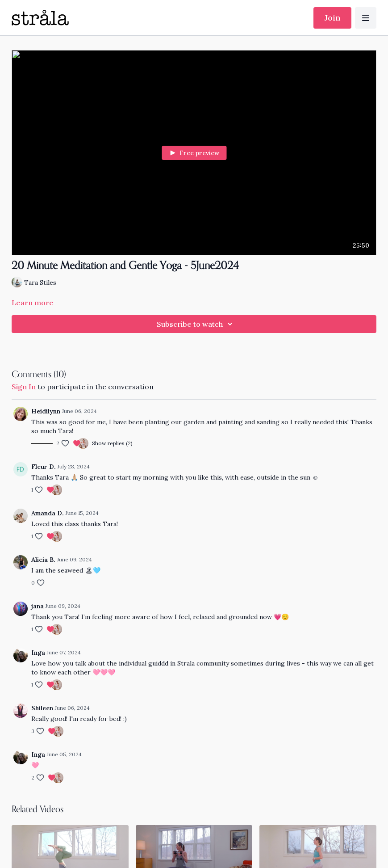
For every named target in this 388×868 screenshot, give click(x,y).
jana (38, 606)
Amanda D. (48, 513)
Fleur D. (44, 467)
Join (332, 18)
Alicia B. (43, 560)
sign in (24, 387)
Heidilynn (46, 411)
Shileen (42, 708)
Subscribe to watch (196, 324)
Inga (38, 653)
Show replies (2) (112, 443)
